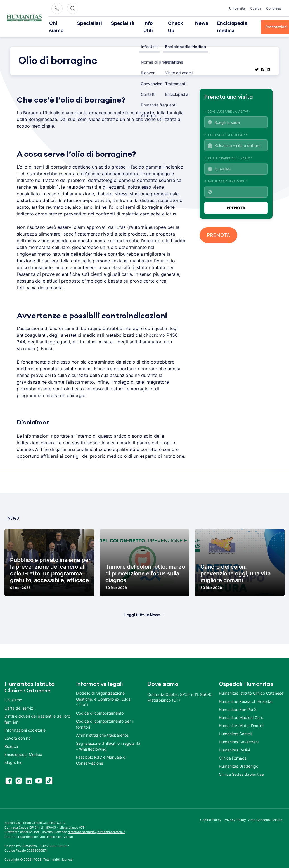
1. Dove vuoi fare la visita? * (236, 111)
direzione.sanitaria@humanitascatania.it (97, 824)
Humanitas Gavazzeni (239, 734)
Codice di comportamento (100, 705)
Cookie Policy (211, 812)
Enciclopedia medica (217, 23)
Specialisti (88, 23)
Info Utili (138, 23)
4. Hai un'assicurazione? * (236, 181)
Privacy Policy (235, 812)
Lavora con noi (18, 731)
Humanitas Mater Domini (241, 718)
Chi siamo (62, 23)
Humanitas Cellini (234, 742)
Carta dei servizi (19, 700)
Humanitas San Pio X (238, 702)
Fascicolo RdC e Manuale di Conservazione (101, 753)
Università (237, 8)
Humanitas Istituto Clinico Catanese (251, 686)
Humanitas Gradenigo (239, 759)
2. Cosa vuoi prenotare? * (236, 135)
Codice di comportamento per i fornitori (104, 717)
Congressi (274, 8)
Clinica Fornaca (233, 750)
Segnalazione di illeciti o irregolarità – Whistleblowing (108, 739)
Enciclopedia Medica (23, 747)
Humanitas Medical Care (241, 710)
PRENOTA (218, 228)
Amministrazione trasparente (102, 728)
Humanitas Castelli (236, 726)
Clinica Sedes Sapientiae (241, 767)
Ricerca (256, 8)
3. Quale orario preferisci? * (236, 158)
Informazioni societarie (25, 723)
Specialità (114, 23)
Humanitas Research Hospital (246, 694)
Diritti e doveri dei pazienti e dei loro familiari (37, 712)
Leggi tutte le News (142, 607)
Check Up (163, 23)
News (186, 23)
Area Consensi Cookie (265, 812)
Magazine (13, 755)
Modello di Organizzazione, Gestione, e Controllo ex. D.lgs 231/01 (103, 692)
